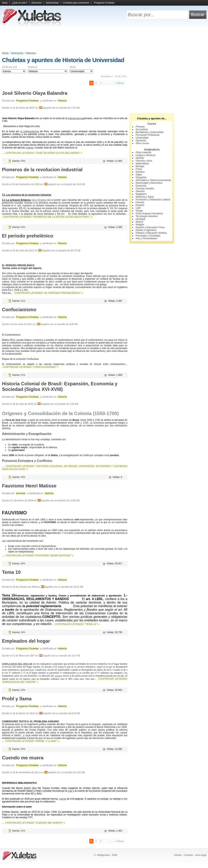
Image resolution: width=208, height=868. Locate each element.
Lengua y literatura (146, 155)
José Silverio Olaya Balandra (35, 93)
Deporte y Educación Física (150, 227)
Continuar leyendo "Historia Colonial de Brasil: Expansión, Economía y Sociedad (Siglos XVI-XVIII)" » (65, 468)
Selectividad (52, 3)
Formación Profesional (148, 135)
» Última (119, 83)
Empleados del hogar (26, 641)
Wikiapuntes (103, 855)
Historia (30, 53)
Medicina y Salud (145, 197)
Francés (140, 202)
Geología (141, 219)
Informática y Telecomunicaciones (154, 180)
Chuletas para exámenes (76, 3)
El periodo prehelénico (28, 236)
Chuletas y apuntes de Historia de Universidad (63, 60)
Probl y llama (17, 699)
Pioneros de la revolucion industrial (42, 170)
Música (139, 222)
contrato (58, 676)
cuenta (63, 799)
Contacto (188, 855)
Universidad (142, 138)
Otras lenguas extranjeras (149, 213)
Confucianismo (19, 310)
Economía (141, 186)
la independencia (30, 131)
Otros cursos (142, 143)
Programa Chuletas (104, 3)
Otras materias (144, 152)
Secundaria (142, 129)
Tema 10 (11, 572)
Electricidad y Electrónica (149, 183)
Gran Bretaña (39, 200)
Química (140, 172)
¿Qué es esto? (20, 3)
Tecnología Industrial (147, 216)
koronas (21, 493)
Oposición (141, 141)
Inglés (139, 175)
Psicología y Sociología (148, 236)
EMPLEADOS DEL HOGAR (17, 664)
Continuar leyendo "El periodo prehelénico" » (49, 293)
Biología (140, 166)
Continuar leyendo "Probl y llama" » (32, 741)
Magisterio (141, 194)
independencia (76, 118)
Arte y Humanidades (146, 238)
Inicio (5, 3)
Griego (139, 211)
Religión (140, 225)
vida (70, 791)
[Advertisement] (104, 40)
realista (29, 148)
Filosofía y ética (144, 161)
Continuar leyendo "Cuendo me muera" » (35, 823)
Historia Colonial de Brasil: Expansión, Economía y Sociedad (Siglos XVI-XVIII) (60, 386)
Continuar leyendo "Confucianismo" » (31, 367)
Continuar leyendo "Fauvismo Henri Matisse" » (39, 556)
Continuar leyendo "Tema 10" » (77, 624)
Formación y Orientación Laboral (153, 200)
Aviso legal (201, 855)
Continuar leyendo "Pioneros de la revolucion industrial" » (48, 217)
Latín (138, 208)
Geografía (141, 177)
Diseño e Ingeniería (146, 230)
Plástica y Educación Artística (151, 233)
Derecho (140, 191)
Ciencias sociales (145, 189)
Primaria (140, 127)
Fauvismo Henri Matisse (29, 486)
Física (139, 169)
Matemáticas (142, 164)
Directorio (37, 3)
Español (140, 205)
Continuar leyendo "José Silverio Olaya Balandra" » (44, 153)
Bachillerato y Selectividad (150, 132)
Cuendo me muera (23, 758)
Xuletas (178, 855)
